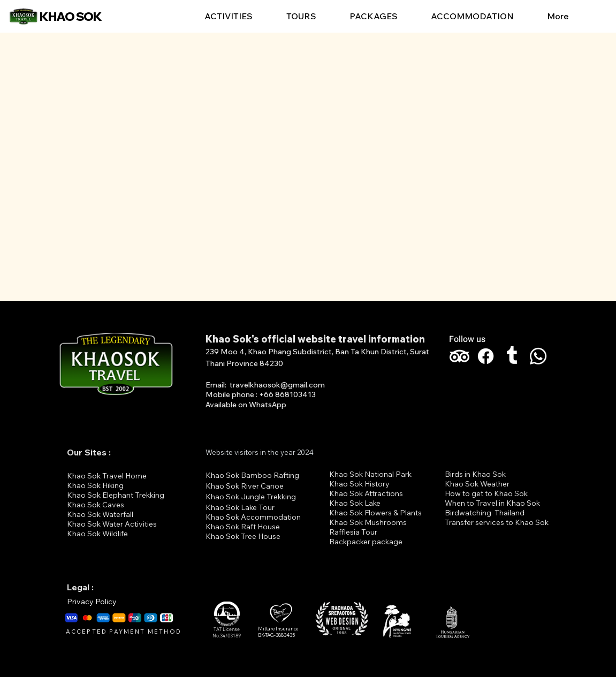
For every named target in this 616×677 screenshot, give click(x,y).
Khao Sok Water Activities (112, 524)
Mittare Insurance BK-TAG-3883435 (278, 632)
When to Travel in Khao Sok (492, 503)
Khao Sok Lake (355, 503)
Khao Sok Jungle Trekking (251, 497)
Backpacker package (366, 542)
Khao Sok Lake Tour (240, 507)
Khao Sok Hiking (95, 485)
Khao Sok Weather (477, 484)
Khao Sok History (359, 484)
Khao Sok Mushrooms (368, 522)
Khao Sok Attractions (366, 493)
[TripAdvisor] (459, 356)
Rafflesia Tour (353, 532)
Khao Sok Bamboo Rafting (252, 475)
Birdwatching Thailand (485, 513)
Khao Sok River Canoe (245, 486)
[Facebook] (486, 356)
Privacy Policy (92, 602)
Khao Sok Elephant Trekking (116, 495)
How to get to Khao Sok (486, 493)
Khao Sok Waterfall (100, 514)
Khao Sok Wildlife (97, 534)
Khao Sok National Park (370, 474)
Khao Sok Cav (92, 505)
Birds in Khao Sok (475, 474)
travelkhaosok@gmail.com (277, 385)
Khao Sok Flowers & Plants (375, 513)
